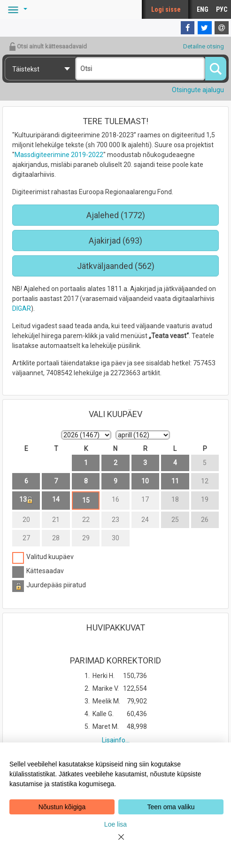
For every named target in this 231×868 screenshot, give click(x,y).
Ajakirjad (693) (115, 241)
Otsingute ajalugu (198, 90)
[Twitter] (205, 28)
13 (26, 500)
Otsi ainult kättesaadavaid (48, 47)
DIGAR (22, 308)
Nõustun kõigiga (62, 807)
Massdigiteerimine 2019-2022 (59, 155)
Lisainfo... (116, 740)
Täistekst (26, 69)
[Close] (115, 843)
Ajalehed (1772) (116, 215)
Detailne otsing (204, 46)
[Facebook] (188, 28)
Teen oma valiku (171, 807)
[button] (16, 9)
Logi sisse (166, 9)
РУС (222, 9)
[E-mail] (222, 28)
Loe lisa (115, 824)
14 (56, 499)
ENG (203, 9)
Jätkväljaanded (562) (116, 266)
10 (145, 481)
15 (86, 500)
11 (175, 481)
